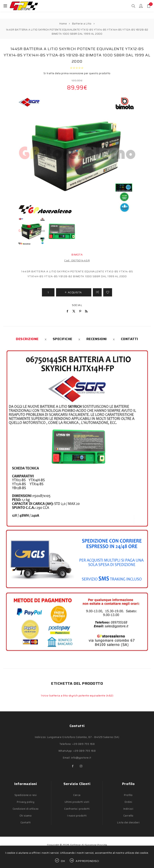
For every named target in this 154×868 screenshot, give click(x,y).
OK (63, 861)
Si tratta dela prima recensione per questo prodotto (77, 73)
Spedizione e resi (26, 795)
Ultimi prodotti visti (77, 802)
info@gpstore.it (81, 758)
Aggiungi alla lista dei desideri (108, 292)
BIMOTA (77, 255)
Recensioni (97, 339)
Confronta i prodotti (77, 809)
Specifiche (63, 339)
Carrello (128, 816)
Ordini (128, 802)
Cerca (77, 795)
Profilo (128, 795)
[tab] (27, 339)
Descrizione (27, 339)
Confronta (97, 292)
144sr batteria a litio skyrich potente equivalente (73, 695)
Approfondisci (87, 861)
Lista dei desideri (128, 822)
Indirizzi (128, 809)
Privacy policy (26, 802)
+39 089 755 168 (84, 744)
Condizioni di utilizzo (26, 809)
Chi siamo (26, 816)
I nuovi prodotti (77, 816)
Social (77, 305)
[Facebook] (73, 766)
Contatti (130, 339)
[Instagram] (81, 766)
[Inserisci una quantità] (48, 292)
